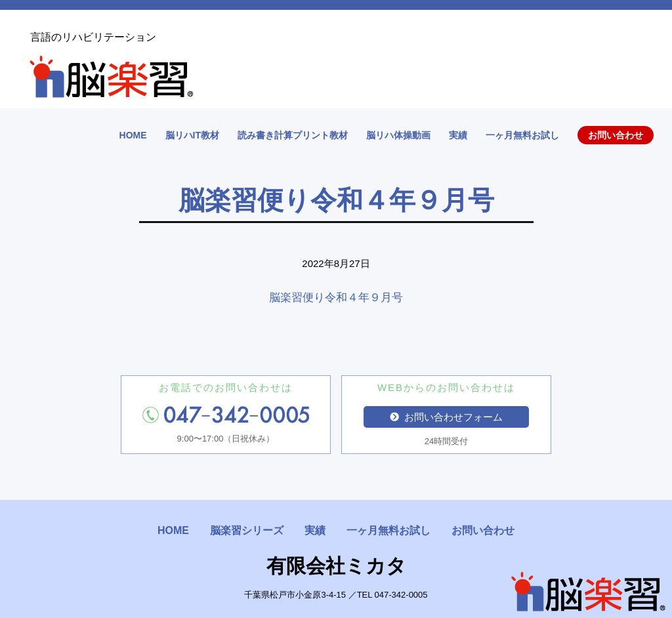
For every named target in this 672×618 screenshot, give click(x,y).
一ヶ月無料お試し (522, 135)
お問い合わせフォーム (446, 417)
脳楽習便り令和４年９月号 (342, 298)
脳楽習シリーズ (247, 530)
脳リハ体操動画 (398, 135)
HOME (133, 135)
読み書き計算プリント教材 (293, 135)
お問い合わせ (616, 135)
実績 (458, 135)
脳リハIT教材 (192, 135)
